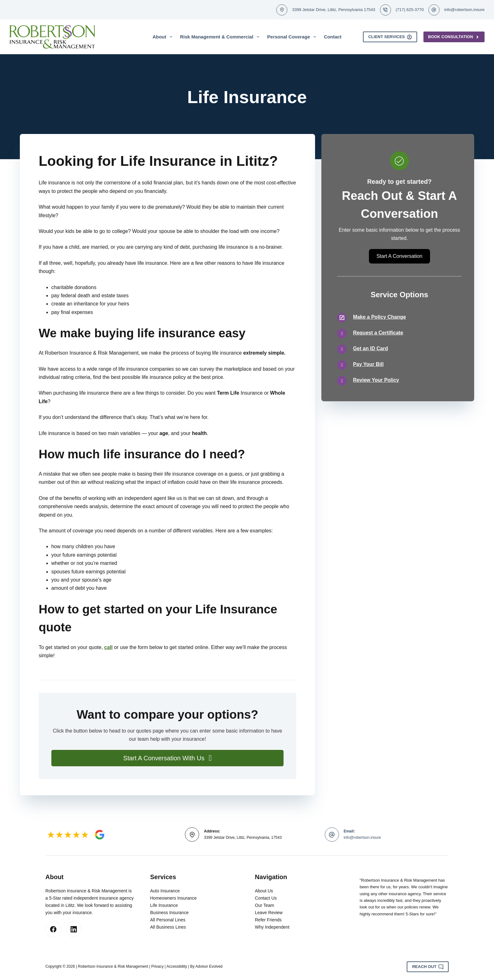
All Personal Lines (168, 920)
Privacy (157, 966)
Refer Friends (268, 920)
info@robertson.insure (464, 10)
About (164, 37)
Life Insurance (164, 905)
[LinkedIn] (74, 929)
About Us (264, 891)
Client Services (390, 37)
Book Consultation (454, 37)
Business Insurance (169, 913)
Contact (333, 37)
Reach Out (428, 967)
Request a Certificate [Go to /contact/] (378, 333)
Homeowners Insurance (174, 898)
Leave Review (269, 913)
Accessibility (177, 966)
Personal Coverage (293, 37)
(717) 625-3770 (410, 10)
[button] (168, 758)
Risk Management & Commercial (221, 37)
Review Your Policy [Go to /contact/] (376, 380)
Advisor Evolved (209, 966)
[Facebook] (53, 929)
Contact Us (266, 898)
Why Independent (272, 927)
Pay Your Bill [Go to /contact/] (368, 364)
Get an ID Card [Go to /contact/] (370, 348)
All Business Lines (168, 927)
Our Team (264, 905)
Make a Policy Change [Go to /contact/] (379, 317)
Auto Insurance (165, 891)
